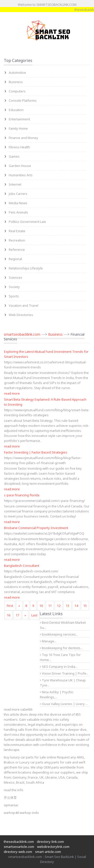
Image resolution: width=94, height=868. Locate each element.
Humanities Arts (21, 175)
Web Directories (21, 315)
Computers (17, 91)
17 (17, 615)
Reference (17, 250)
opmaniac (11, 805)
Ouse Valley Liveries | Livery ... (64, 704)
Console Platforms (23, 100)
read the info (14, 790)
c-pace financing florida (22, 495)
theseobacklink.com (19, 842)
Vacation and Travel (24, 305)
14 (76, 606)
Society (14, 287)
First (10, 606)
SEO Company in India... (59, 667)
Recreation (17, 240)
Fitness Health (19, 147)
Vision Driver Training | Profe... (64, 673)
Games (14, 156)
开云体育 (10, 797)
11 (50, 606)
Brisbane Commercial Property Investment (36, 528)
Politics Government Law (27, 222)
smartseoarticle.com (19, 847)
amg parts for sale (58, 762)
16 (9, 615)
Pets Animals (18, 212)
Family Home (18, 128)
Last (34, 615)
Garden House (20, 166)
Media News (18, 203)
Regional (15, 259)
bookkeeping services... (59, 634)
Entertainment (19, 119)
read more (12, 393)
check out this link (62, 735)
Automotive (17, 73)
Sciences (16, 277)
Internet (15, 184)
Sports (14, 296)
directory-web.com (18, 852)
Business (16, 82)
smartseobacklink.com (22, 334)
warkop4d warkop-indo (21, 813)
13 (67, 606)
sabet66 (26, 709)
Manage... (48, 641)
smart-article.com (48, 852)
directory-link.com (50, 842)
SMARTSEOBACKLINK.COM (56, 5)
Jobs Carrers (18, 194)
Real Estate (17, 231)
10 (41, 606)
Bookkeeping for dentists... (61, 648)
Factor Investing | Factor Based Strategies (36, 452)
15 (85, 606)
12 (59, 606)
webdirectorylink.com (53, 847)
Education (16, 110)
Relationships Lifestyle (26, 268)
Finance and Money (23, 138)
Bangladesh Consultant (22, 566)
